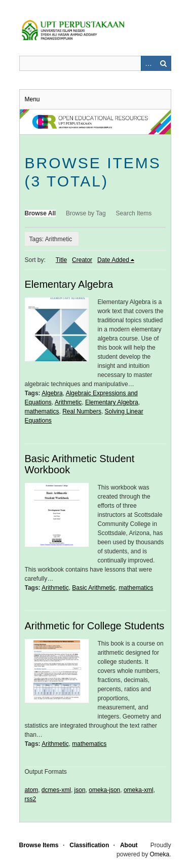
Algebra (52, 393)
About (129, 845)
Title (61, 260)
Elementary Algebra (69, 284)
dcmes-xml (56, 790)
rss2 (31, 799)
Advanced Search (148, 63)
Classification (89, 845)
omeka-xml (139, 790)
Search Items (134, 213)
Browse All (41, 213)
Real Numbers (82, 411)
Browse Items (39, 845)
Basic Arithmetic (93, 588)
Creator (82, 260)
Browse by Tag (86, 213)
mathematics (42, 411)
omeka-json (104, 790)
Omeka (159, 854)
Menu (32, 99)
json (80, 790)
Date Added (113, 260)
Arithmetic (68, 402)
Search (164, 63)
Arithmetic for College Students (95, 626)
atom (32, 790)
